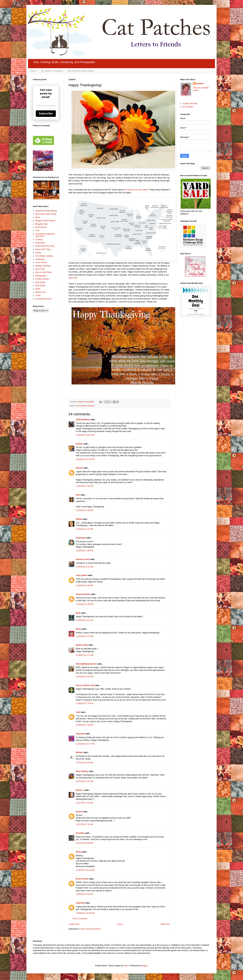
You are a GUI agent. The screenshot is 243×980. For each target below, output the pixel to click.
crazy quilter (82, 575)
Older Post (165, 924)
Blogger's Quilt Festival (45, 221)
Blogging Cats (41, 224)
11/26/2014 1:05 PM (85, 510)
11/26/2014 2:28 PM (85, 586)
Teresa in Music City (85, 685)
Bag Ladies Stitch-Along (46, 214)
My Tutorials (188, 107)
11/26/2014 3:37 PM (85, 636)
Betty (78, 613)
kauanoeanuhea (83, 594)
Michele (79, 752)
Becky (79, 852)
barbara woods (83, 559)
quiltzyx (79, 444)
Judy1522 (80, 903)
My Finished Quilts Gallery (81, 71)
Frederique (81, 538)
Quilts (38, 289)
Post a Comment (80, 919)
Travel (38, 295)
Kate (78, 495)
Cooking (39, 240)
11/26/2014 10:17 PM (85, 744)
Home (33, 71)
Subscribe (46, 114)
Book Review (41, 227)
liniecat (79, 812)
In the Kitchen (41, 262)
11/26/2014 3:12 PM (85, 620)
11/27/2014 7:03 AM (84, 803)
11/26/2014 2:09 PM (85, 551)
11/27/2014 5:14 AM (84, 781)
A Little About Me (190, 104)
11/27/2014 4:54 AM (84, 763)
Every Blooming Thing (45, 246)
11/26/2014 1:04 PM (85, 486)
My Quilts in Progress (52, 71)
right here (73, 278)
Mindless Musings (87, 406)
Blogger (144, 966)
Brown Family (82, 879)
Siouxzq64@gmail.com (86, 664)
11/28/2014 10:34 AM (85, 870)
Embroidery (40, 243)
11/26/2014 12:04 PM (85, 435)
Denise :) (80, 790)
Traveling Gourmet (43, 299)
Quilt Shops (40, 282)
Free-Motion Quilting (44, 256)
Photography (41, 276)
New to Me (40, 269)
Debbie (79, 519)
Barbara (200, 84)
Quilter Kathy (82, 645)
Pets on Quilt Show (44, 272)
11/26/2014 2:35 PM (85, 604)
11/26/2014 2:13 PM (85, 567)
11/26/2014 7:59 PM (85, 725)
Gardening (40, 259)
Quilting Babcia (83, 420)
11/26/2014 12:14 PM (85, 459)
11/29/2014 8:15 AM (84, 894)
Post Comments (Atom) (90, 929)
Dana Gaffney (82, 771)
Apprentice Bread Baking (46, 211)
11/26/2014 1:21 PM (85, 529)
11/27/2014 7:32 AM (84, 824)
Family (38, 253)
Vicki (78, 712)
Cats (78, 406)
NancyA (79, 468)
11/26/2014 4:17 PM (85, 655)
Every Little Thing (43, 249)
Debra (79, 629)
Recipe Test (40, 292)
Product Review (42, 279)
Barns (38, 217)
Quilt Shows (40, 286)
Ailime (126, 966)
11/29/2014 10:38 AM (85, 913)
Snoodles (80, 833)
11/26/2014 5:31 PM (85, 677)
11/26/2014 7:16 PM (85, 703)
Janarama (80, 734)
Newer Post (74, 924)
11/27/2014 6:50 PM (85, 843)
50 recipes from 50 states (136, 190)
